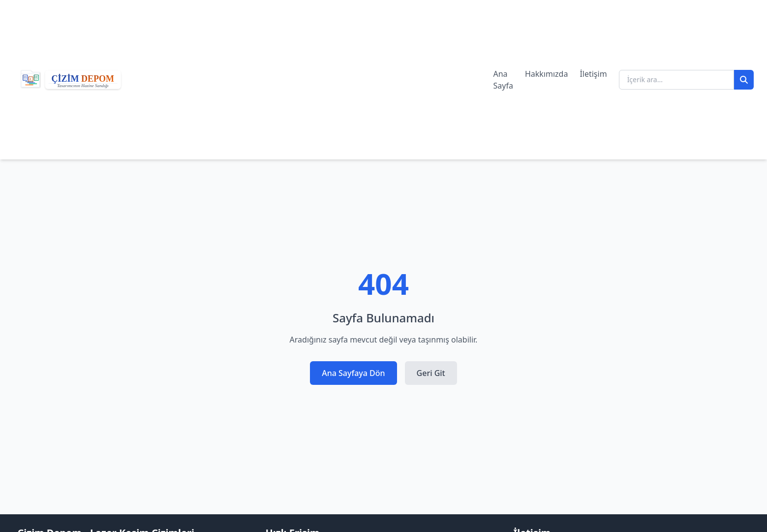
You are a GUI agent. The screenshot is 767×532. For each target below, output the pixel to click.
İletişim (593, 74)
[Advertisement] (313, 80)
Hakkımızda (546, 74)
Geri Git (431, 373)
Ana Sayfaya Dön (353, 373)
